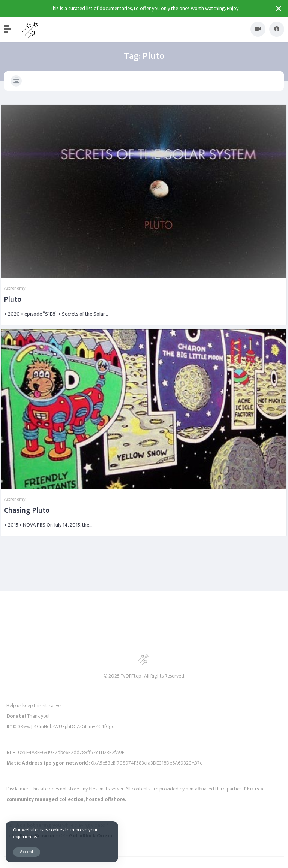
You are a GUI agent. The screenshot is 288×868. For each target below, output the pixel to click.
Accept (27, 852)
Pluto (13, 299)
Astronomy (15, 288)
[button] (11, 29)
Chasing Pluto (27, 510)
